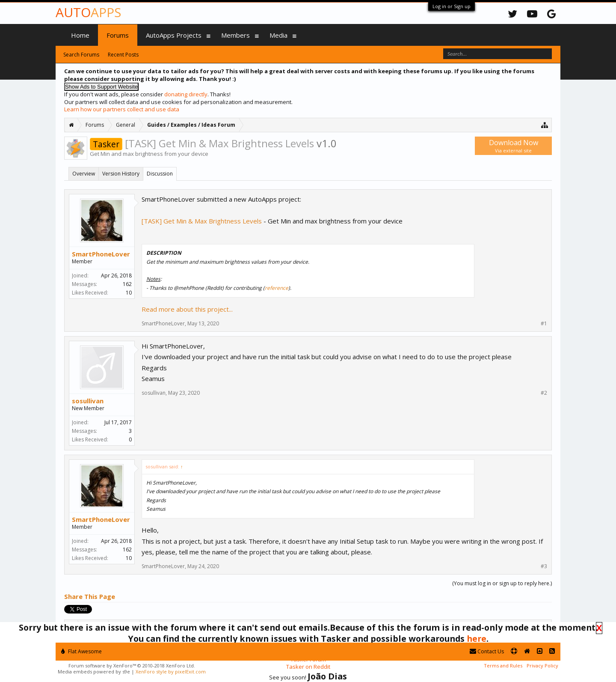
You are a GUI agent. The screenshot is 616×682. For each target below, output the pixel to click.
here (477, 639)
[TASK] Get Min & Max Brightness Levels (202, 221)
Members (235, 35)
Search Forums (81, 55)
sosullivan (88, 401)
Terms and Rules (503, 666)
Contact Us (487, 651)
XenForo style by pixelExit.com (171, 672)
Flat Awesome (81, 651)
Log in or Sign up (452, 6)
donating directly (186, 94)
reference (277, 288)
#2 (544, 393)
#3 (544, 566)
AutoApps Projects (174, 35)
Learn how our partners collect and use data (122, 109)
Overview (84, 174)
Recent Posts (123, 55)
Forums (118, 35)
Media (278, 35)
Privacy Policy (542, 666)
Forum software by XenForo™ (132, 666)
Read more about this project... (187, 309)
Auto (88, 12)
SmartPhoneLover (101, 254)
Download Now (513, 146)
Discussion (160, 174)
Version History (121, 174)
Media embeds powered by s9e (94, 672)
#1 (544, 324)
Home (80, 35)
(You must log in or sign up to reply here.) (502, 583)
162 (127, 284)
